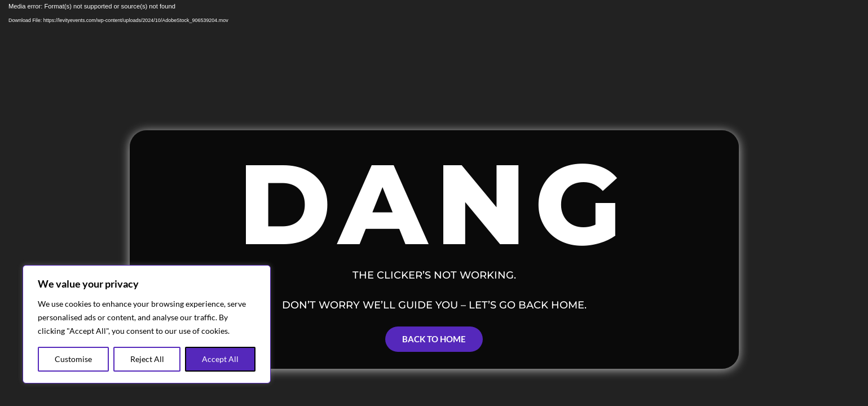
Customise (73, 359)
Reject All (147, 359)
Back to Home (434, 339)
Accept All (220, 359)
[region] (147, 324)
